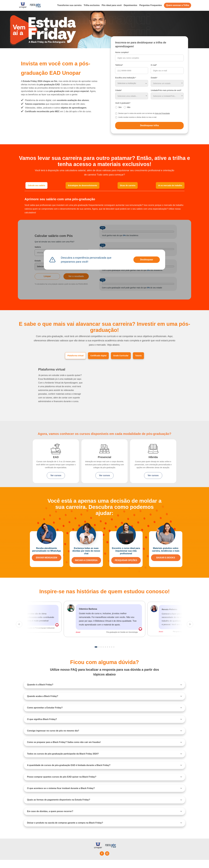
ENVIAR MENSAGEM (46, 566)
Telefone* (119, 65)
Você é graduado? (123, 103)
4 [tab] (103, 655)
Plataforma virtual (68, 357)
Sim (120, 107)
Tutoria (148, 357)
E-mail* (154, 65)
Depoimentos (130, 5)
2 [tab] (99, 655)
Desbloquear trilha (149, 125)
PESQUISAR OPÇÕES (126, 568)
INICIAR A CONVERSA (86, 568)
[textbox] (167, 83)
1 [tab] (96, 655)
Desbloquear (147, 260)
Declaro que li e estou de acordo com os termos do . (144, 113)
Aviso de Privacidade (162, 113)
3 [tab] (101, 655)
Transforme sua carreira (69, 5)
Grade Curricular (125, 357)
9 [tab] (114, 655)
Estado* (154, 78)
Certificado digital (97, 357)
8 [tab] (112, 655)
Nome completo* (122, 52)
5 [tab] (105, 655)
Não (129, 107)
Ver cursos (56, 477)
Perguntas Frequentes (151, 5)
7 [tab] (110, 655)
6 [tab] (107, 655)
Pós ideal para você (112, 5)
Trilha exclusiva (92, 5)
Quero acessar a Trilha (178, 5)
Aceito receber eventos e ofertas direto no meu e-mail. (138, 117)
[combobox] (167, 83)
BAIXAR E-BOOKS (166, 566)
